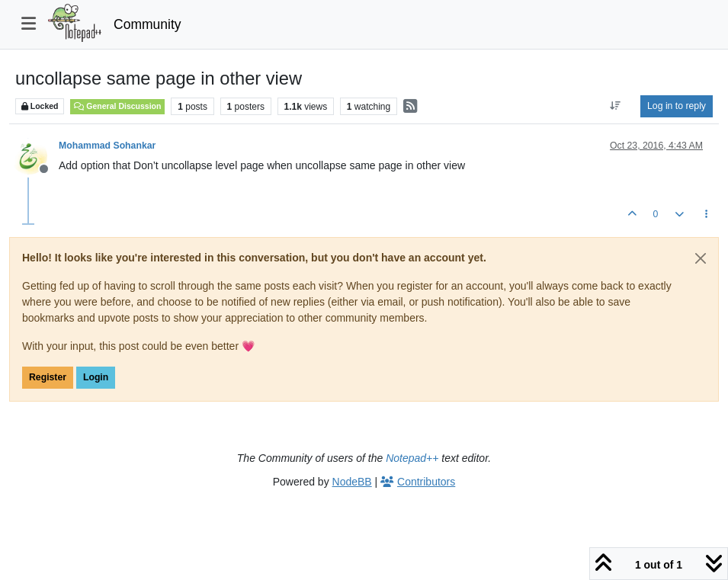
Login (96, 377)
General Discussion (117, 106)
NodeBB (352, 482)
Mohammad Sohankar (107, 146)
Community (148, 24)
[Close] (701, 258)
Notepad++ (412, 458)
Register (48, 377)
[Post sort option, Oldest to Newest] (616, 106)
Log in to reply (677, 106)
